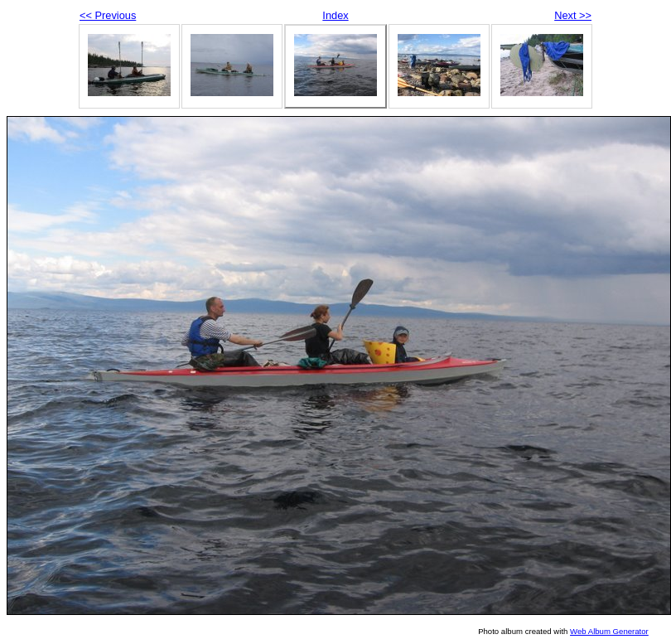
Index (335, 15)
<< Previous (108, 15)
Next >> (573, 15)
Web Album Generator (609, 631)
